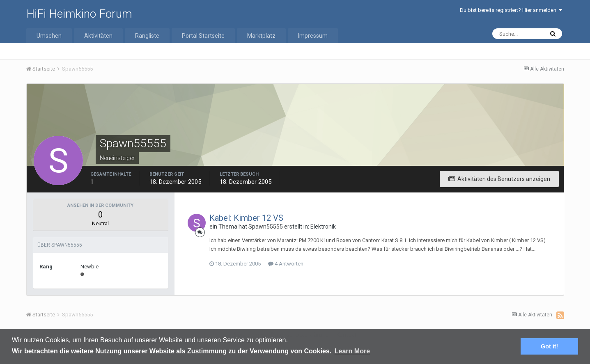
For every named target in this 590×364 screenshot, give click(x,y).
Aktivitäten (98, 36)
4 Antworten (286, 264)
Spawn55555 (266, 227)
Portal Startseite (203, 36)
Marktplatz (261, 36)
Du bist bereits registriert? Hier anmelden (511, 10)
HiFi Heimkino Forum (79, 14)
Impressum (313, 36)
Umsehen (49, 36)
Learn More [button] (352, 351)
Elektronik (323, 227)
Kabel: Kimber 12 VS (246, 218)
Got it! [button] (549, 346)
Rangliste (147, 36)
